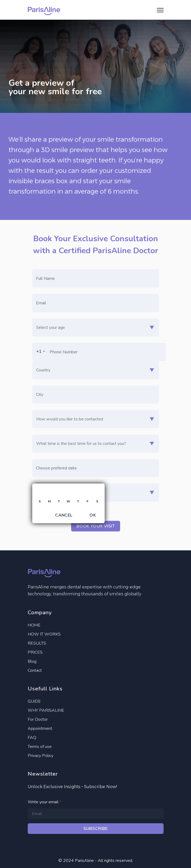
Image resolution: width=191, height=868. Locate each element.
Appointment (40, 728)
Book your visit (96, 526)
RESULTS (37, 643)
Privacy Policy (40, 756)
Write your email (44, 802)
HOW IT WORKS (44, 634)
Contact (35, 670)
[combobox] (39, 351)
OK (93, 515)
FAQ (32, 738)
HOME (34, 625)
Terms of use (40, 747)
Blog (32, 661)
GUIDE (34, 701)
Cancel (64, 515)
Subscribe (96, 829)
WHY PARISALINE (46, 710)
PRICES (35, 652)
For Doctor (38, 719)
